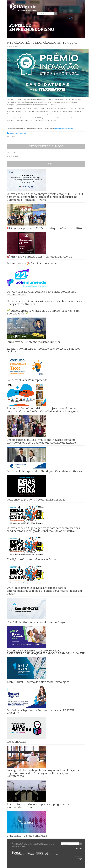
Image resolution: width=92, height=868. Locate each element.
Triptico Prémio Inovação (16, 134)
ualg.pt (70, 18)
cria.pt (75, 18)
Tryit (81, 859)
